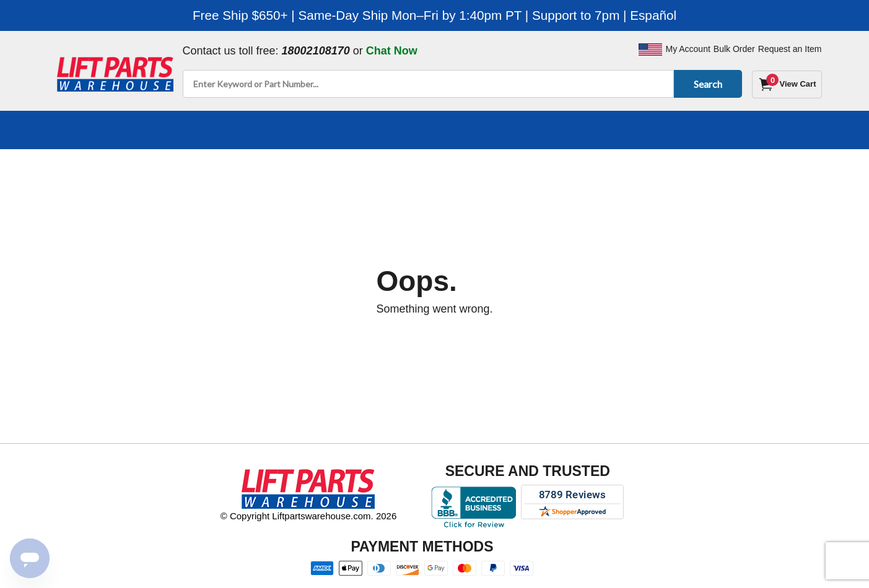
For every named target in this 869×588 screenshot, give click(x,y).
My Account (688, 49)
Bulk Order (734, 49)
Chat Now (392, 51)
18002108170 (316, 51)
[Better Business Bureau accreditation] (474, 507)
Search (706, 84)
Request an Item (790, 49)
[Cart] (787, 84)
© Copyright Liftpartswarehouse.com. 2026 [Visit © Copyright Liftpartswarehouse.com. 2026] (309, 516)
